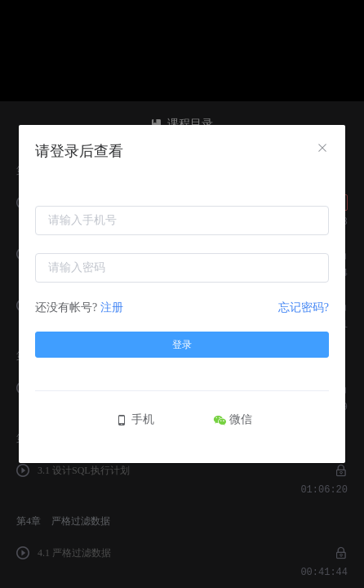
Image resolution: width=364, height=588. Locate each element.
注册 (112, 307)
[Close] (322, 149)
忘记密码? (304, 307)
